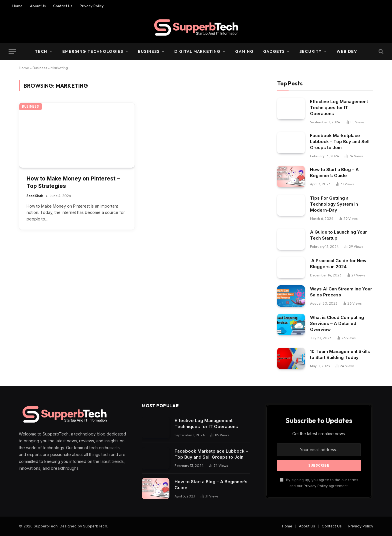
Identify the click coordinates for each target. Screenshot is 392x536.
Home (17, 6)
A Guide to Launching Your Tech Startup (338, 235)
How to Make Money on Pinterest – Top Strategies (73, 182)
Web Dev (347, 51)
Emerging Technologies (93, 51)
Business (149, 51)
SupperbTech (95, 526)
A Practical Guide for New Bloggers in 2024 (338, 264)
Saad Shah (35, 196)
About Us (38, 6)
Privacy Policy (92, 6)
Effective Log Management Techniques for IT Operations (339, 108)
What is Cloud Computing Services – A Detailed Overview (337, 323)
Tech (41, 51)
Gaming (244, 51)
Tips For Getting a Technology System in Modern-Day (334, 204)
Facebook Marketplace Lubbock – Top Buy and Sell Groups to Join (340, 141)
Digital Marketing (197, 51)
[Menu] (12, 52)
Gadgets (274, 51)
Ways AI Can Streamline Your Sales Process (341, 292)
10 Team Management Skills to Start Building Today (340, 354)
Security (311, 51)
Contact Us (63, 6)
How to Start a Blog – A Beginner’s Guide (334, 172)
